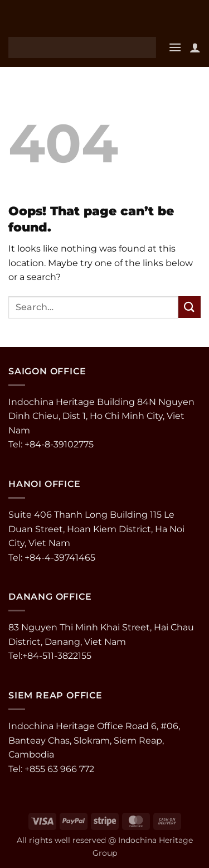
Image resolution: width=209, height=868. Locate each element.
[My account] (195, 47)
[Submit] (189, 307)
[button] (175, 47)
